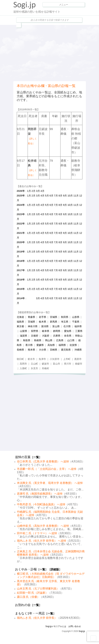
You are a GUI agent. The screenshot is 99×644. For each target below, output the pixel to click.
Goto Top (93, 638)
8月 (60, 196)
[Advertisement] (56, 53)
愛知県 (68, 331)
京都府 (35, 336)
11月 (76, 196)
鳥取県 (27, 340)
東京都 (20, 326)
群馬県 (54, 322)
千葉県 (76, 322)
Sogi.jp (82, 631)
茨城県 (31, 322)
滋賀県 (23, 336)
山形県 (76, 317)
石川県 (67, 326)
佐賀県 (73, 345)
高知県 (51, 345)
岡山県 (49, 340)
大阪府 (46, 336)
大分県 (43, 350)
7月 (56, 196)
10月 (70, 196)
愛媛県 (40, 345)
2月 (34, 191)
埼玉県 (65, 322)
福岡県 (62, 345)
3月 (38, 191)
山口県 (71, 340)
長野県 (35, 331)
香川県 (29, 345)
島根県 (38, 340)
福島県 (20, 322)
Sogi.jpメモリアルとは (56, 626)
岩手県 (43, 317)
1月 (29, 191)
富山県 (56, 326)
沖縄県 (78, 350)
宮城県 (54, 317)
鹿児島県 (66, 350)
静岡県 (57, 331)
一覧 (36, 457)
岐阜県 (46, 331)
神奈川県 (33, 326)
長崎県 (20, 350)
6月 (51, 196)
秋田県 (65, 317)
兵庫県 (57, 336)
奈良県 (68, 336)
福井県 (78, 326)
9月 (65, 196)
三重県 (79, 331)
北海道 (20, 317)
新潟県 (45, 326)
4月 (43, 191)
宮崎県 (54, 350)
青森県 (31, 317)
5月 (47, 196)
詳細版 (55, 569)
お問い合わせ (75, 626)
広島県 (60, 340)
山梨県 (23, 331)
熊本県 (31, 350)
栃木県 (43, 322)
